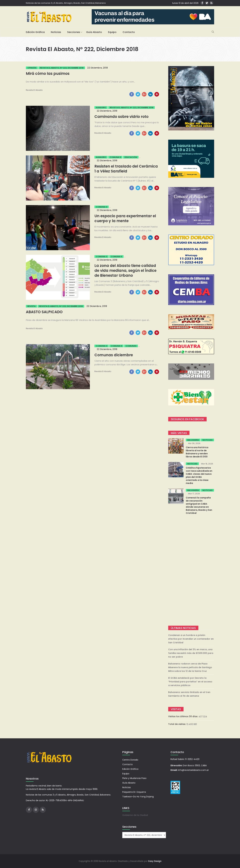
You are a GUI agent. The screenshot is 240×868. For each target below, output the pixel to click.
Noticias (56, 32)
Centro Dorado (130, 760)
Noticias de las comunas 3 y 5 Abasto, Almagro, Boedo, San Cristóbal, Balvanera (66, 3)
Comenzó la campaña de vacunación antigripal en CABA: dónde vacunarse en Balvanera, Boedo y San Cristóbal (199, 505)
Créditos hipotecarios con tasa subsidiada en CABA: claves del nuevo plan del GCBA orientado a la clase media (199, 475)
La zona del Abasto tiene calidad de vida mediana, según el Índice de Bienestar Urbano (125, 270)
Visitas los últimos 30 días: (183, 716)
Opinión (32, 68)
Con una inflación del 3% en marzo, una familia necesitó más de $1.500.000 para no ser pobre (191, 653)
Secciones (74, 32)
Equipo (112, 32)
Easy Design (155, 861)
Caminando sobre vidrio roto (121, 117)
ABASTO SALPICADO (44, 312)
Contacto (129, 32)
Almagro (101, 108)
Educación (131, 157)
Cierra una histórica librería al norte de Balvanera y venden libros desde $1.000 (197, 452)
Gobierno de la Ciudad (135, 815)
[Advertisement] (191, 570)
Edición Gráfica (35, 32)
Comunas (131, 346)
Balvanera (193, 440)
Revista (31, 306)
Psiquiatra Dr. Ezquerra (134, 792)
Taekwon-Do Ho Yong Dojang (138, 797)
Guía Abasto (94, 32)
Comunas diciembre (114, 355)
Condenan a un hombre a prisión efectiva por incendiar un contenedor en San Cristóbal (191, 639)
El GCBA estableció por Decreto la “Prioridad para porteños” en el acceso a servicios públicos (190, 682)
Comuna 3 (102, 207)
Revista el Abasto (34, 90)
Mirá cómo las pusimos (48, 73)
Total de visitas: (177, 724)
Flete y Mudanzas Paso (134, 778)
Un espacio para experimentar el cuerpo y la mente (125, 218)
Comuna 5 (115, 157)
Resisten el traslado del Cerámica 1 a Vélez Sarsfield (126, 169)
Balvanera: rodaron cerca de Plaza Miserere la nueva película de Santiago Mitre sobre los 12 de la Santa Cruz (190, 667)
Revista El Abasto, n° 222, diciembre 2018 (62, 68)
